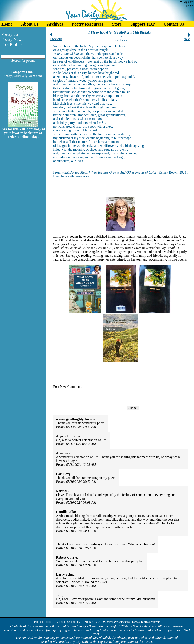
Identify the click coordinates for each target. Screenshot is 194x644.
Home (7, 24)
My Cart (187, 2)
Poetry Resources (88, 24)
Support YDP (143, 24)
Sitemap (77, 622)
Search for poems (23, 61)
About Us (30, 24)
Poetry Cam (11, 34)
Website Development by (131, 622)
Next (187, 38)
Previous (56, 38)
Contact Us (174, 24)
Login (190, 6)
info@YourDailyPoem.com (23, 76)
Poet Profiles (12, 44)
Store (117, 24)
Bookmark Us (93, 622)
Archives (55, 24)
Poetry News (12, 39)
